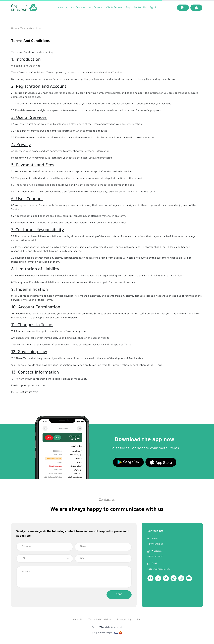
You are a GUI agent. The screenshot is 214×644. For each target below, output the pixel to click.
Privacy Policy (124, 620)
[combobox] (45, 559)
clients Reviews (114, 8)
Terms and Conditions (100, 620)
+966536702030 (155, 544)
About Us (62, 8)
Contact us (140, 8)
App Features (78, 8)
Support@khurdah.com (159, 569)
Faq (128, 8)
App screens (96, 8)
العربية (153, 8)
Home (14, 29)
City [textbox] (25, 559)
